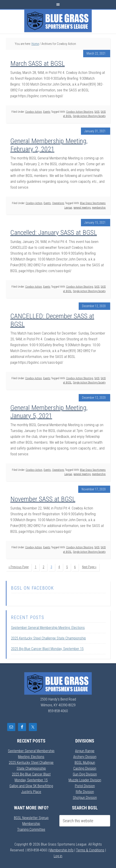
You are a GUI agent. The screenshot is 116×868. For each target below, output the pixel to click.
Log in (58, 856)
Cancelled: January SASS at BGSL (54, 232)
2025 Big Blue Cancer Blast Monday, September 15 (47, 649)
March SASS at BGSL (38, 63)
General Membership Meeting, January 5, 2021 (49, 412)
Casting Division (85, 768)
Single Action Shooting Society (89, 116)
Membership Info (61, 850)
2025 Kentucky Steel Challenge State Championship (48, 638)
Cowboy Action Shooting (80, 112)
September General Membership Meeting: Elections (48, 628)
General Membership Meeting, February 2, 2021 (49, 145)
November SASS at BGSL (43, 499)
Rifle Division (85, 792)
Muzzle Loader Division (85, 780)
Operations (58, 203)
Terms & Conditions (90, 850)
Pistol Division (85, 786)
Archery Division (85, 757)
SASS (97, 112)
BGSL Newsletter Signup (31, 818)
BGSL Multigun (85, 763)
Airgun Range (85, 751)
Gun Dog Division (85, 774)
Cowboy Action (33, 112)
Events (47, 112)
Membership (31, 824)
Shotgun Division (85, 798)
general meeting (82, 208)
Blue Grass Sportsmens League (58, 21)
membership (99, 208)
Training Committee (31, 829)
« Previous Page (19, 567)
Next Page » (89, 567)
